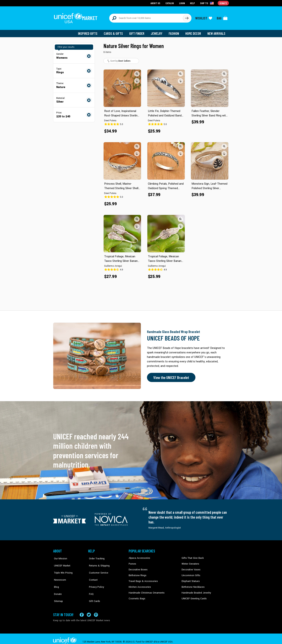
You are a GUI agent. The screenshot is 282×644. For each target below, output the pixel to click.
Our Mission (59, 556)
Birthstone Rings (137, 573)
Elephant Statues (190, 579)
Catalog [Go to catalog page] (170, 3)
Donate (57, 585)
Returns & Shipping (98, 562)
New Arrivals (217, 32)
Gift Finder (138, 32)
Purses (132, 562)
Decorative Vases (191, 568)
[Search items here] (146, 17)
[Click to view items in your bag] (222, 17)
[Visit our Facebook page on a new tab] (82, 609)
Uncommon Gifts (191, 573)
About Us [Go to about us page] (156, 3)
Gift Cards (93, 590)
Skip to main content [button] (141, 0)
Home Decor (194, 32)
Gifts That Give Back (192, 556)
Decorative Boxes (138, 568)
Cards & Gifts (115, 32)
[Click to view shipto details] (207, 3)
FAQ (90, 585)
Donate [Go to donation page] (223, 3)
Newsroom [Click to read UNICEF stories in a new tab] (59, 573)
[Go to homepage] (76, 17)
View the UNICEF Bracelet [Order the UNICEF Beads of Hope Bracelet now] (170, 376)
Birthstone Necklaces (192, 585)
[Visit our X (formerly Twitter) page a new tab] (89, 609)
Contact (92, 573)
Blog (56, 579)
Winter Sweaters (190, 562)
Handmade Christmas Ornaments (146, 590)
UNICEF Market (61, 562)
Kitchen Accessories (139, 585)
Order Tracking (96, 556)
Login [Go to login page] (182, 3)
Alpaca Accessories (139, 556)
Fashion (175, 32)
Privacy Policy (95, 579)
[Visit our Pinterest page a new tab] (96, 609)
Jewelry (158, 32)
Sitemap (57, 590)
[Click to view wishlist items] (204, 17)
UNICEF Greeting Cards (193, 596)
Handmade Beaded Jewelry (195, 590)
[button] (137, 72)
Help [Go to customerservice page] (193, 3)
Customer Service (97, 568)
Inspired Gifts (90, 32)
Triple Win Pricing (62, 568)
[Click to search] (187, 17)
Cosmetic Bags (137, 596)
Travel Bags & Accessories (142, 579)
